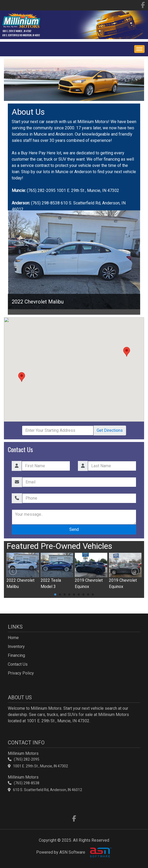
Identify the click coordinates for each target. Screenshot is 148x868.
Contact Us (18, 664)
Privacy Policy (21, 673)
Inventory (16, 647)
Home (13, 638)
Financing (16, 655)
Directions (110, 430)
